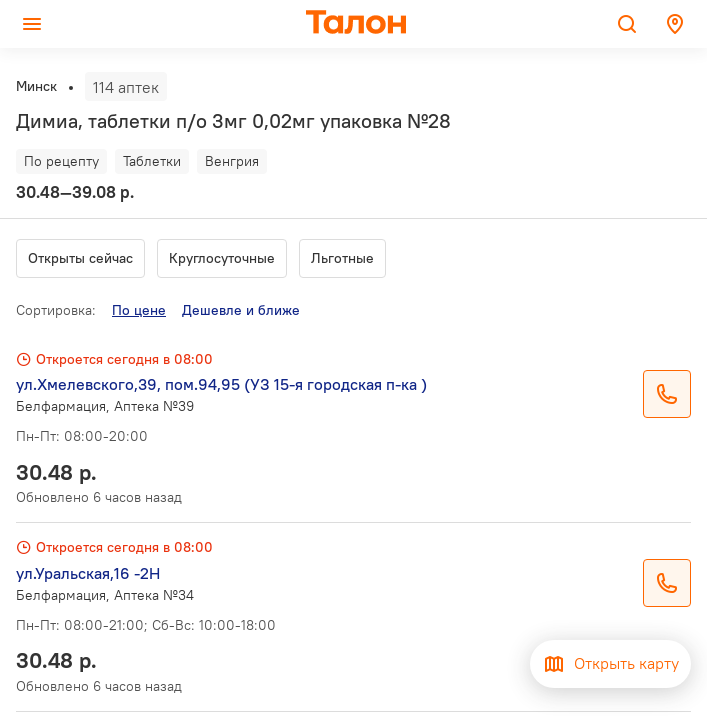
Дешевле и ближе (241, 310)
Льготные (342, 258)
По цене (139, 310)
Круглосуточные (222, 258)
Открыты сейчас (80, 258)
